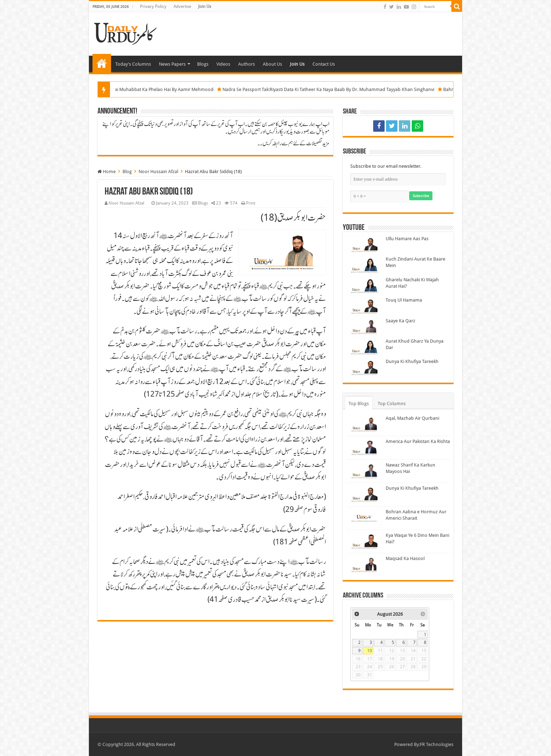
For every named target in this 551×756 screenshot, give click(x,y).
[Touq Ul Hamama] (364, 306)
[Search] (457, 6)
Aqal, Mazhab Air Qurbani (412, 418)
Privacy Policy (153, 6)
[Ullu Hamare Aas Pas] (364, 245)
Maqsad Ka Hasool (405, 558)
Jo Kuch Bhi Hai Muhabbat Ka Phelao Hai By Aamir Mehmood (162, 89)
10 (370, 651)
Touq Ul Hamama (404, 300)
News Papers (172, 64)
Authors (247, 64)
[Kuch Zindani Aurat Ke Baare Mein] (364, 265)
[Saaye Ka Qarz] (364, 327)
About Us (272, 64)
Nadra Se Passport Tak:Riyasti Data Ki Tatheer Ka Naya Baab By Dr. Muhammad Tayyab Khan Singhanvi (341, 89)
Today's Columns (133, 64)
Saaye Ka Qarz (400, 321)
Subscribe (421, 196)
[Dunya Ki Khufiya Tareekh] (364, 368)
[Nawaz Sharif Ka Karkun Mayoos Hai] (364, 471)
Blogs (203, 64)
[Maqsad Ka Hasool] (364, 565)
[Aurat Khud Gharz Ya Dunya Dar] (364, 347)
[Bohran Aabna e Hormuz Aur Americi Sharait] (364, 518)
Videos (223, 64)
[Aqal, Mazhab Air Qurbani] (364, 424)
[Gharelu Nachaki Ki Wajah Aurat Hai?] (364, 286)
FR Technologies (437, 744)
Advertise (182, 6)
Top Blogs (359, 404)
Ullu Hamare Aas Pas (407, 239)
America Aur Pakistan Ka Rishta (418, 441)
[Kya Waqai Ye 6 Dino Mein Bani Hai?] (364, 541)
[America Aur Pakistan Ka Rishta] (364, 448)
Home (102, 63)
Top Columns (392, 404)
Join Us (205, 6)
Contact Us (324, 64)
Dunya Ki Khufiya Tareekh (412, 361)
